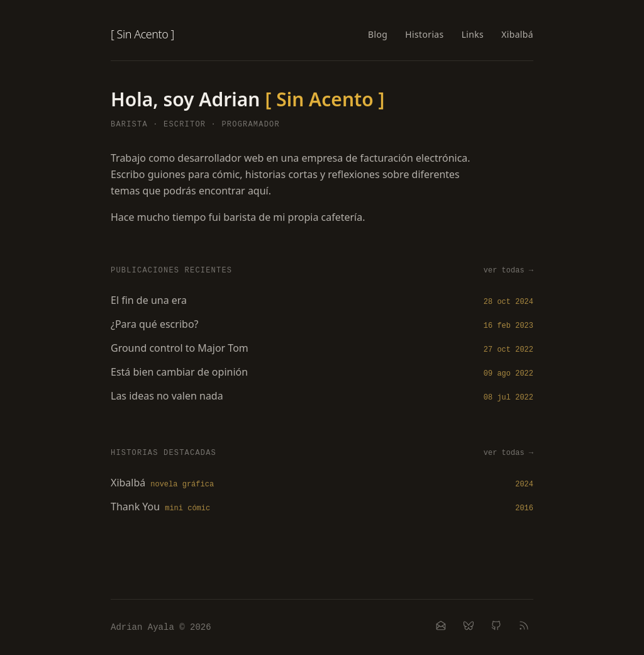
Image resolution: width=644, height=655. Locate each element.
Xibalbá (517, 34)
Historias (424, 34)
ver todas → (508, 271)
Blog (378, 34)
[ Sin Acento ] (142, 34)
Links (473, 34)
